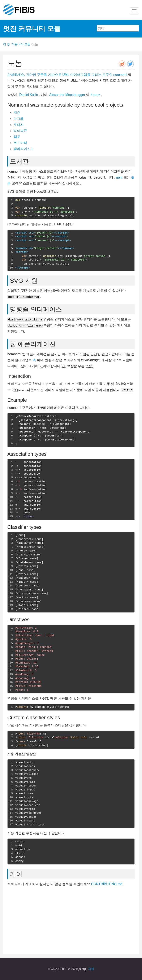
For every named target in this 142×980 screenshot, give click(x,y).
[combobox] (118, 28)
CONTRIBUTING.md (107, 884)
